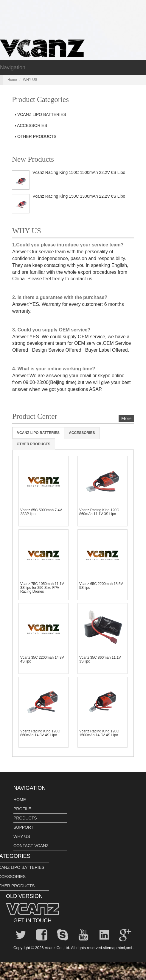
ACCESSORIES (31, 125)
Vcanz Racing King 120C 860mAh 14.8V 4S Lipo (40, 733)
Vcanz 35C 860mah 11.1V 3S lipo (100, 659)
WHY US (22, 836)
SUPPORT (23, 827)
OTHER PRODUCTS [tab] (34, 444)
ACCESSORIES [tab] (82, 433)
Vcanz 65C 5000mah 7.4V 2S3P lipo (41, 512)
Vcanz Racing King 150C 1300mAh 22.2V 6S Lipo (79, 196)
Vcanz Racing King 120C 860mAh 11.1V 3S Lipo (99, 512)
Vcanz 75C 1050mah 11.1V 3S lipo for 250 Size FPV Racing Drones (42, 588)
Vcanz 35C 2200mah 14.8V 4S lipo (42, 659)
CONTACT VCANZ (31, 846)
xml (129, 948)
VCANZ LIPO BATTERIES (41, 114)
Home (12, 80)
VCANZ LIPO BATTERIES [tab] (38, 433)
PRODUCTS (25, 818)
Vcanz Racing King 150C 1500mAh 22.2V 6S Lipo (79, 172)
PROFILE (22, 809)
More (126, 418)
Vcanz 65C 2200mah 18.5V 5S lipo (101, 586)
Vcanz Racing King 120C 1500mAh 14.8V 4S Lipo (99, 733)
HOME (20, 800)
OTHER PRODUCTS (36, 136)
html (121, 948)
